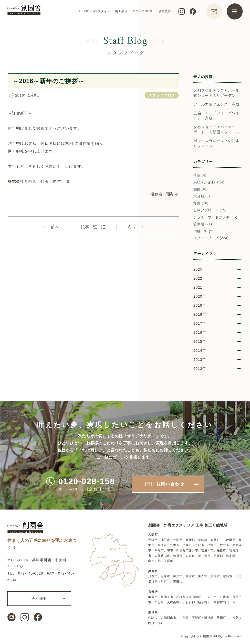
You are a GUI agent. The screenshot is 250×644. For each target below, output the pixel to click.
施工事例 (121, 11)
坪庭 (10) (201, 203)
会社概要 (165, 11)
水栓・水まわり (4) (209, 182)
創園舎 (208, 636)
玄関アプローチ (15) (210, 210)
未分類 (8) (202, 196)
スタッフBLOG (143, 11)
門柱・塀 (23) (205, 231)
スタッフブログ (162, 95)
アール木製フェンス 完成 (216, 104)
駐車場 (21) (203, 224)
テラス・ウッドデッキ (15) (215, 217)
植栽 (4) (200, 175)
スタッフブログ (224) (211, 238)
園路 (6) (200, 189)
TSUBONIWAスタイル (94, 11)
